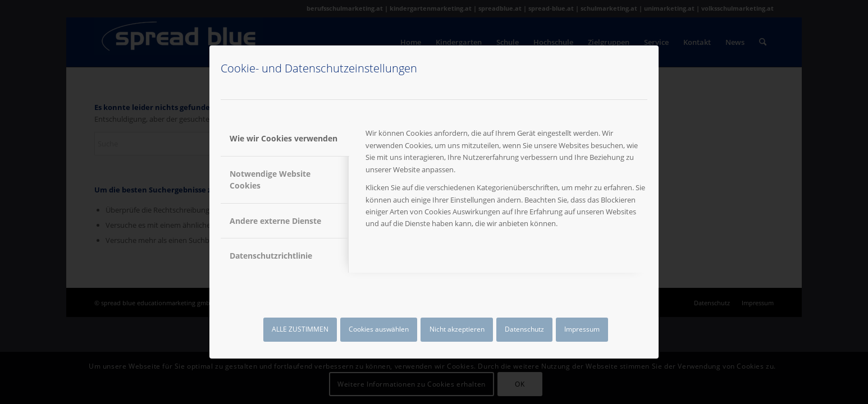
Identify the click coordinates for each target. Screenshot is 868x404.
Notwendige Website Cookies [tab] (270, 180)
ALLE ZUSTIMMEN (300, 329)
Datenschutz (524, 329)
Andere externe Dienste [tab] (275, 221)
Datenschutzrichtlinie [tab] (271, 256)
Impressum (582, 329)
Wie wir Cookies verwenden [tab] (284, 138)
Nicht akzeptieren (457, 329)
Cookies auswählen (379, 329)
